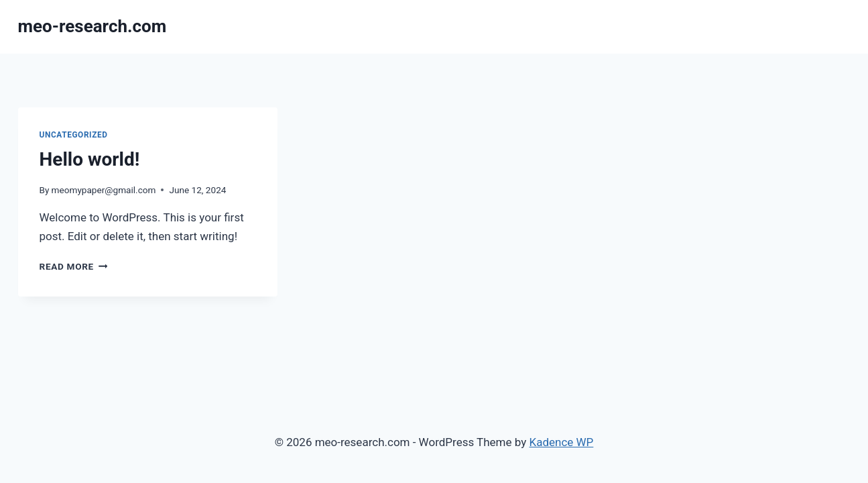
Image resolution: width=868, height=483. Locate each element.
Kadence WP (561, 442)
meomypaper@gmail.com (104, 190)
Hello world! (90, 159)
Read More (74, 266)
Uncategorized (74, 135)
